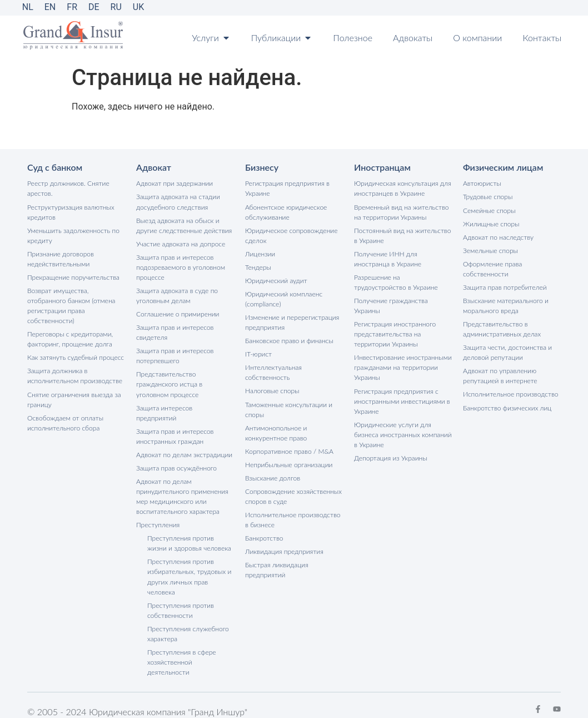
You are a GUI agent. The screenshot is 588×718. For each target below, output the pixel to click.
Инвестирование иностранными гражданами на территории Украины (403, 367)
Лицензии (260, 253)
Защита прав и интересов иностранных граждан (175, 425)
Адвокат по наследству (498, 237)
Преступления (158, 514)
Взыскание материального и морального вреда (505, 305)
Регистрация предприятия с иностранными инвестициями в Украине (402, 400)
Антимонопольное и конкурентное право (276, 432)
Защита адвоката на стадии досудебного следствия (178, 202)
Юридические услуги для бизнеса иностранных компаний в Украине (403, 434)
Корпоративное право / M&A (289, 450)
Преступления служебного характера (188, 622)
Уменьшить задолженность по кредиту (73, 235)
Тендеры (258, 267)
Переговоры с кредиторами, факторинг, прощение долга (70, 338)
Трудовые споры (488, 197)
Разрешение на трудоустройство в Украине (396, 282)
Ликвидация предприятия (284, 550)
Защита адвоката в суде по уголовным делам (177, 295)
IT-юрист (258, 353)
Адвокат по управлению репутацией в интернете (500, 375)
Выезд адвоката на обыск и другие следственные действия (184, 225)
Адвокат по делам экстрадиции (184, 444)
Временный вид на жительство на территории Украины (401, 212)
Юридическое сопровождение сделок (291, 235)
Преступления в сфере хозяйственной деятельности (181, 650)
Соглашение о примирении (178, 313)
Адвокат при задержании (175, 183)
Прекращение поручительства (73, 277)
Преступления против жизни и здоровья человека (189, 532)
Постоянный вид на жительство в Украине (402, 235)
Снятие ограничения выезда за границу (74, 398)
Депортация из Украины (390, 457)
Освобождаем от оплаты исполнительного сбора (65, 422)
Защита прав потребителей (505, 287)
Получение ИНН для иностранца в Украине (388, 258)
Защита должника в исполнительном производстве (74, 375)
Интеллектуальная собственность (273, 372)
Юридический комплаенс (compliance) (284, 298)
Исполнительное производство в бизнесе (293, 519)
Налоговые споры (272, 390)
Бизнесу (262, 167)
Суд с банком (55, 167)
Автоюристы (482, 183)
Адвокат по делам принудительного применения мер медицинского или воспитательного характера (182, 485)
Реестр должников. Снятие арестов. (68, 188)
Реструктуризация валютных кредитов (71, 212)
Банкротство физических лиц (507, 407)
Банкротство (264, 537)
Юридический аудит (276, 280)
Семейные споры (489, 210)
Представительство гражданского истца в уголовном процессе (169, 383)
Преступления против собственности (181, 599)
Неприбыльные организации (289, 464)
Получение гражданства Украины (391, 305)
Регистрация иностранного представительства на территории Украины (395, 333)
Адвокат (154, 167)
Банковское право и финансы (289, 340)
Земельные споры (490, 250)
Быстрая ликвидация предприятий (276, 569)
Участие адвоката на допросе (181, 243)
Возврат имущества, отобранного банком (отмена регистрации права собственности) (71, 305)
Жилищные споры (491, 223)
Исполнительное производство (510, 393)
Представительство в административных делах (502, 328)
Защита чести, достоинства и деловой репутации (507, 352)
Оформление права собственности (492, 268)
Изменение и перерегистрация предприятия (292, 322)
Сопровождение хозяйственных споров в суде (293, 495)
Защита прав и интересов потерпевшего (175, 355)
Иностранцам (382, 167)
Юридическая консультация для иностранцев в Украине (402, 188)
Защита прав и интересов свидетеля (175, 332)
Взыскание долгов (273, 477)
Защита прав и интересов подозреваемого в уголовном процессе (180, 267)
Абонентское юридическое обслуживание (286, 212)
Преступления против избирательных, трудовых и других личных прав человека (189, 565)
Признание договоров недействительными (61, 258)
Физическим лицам (503, 167)
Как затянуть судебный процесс (75, 357)
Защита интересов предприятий (185, 407)
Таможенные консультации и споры (288, 408)
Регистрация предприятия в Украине (287, 188)
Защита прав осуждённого (176, 457)
